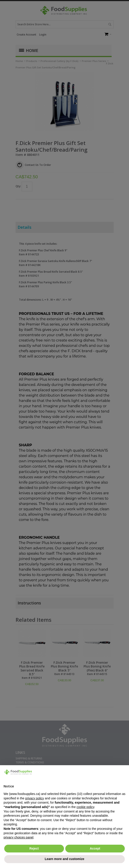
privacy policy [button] (35, 798)
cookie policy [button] (85, 807)
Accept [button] (95, 848)
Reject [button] (34, 848)
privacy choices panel (18, 837)
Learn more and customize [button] (64, 859)
